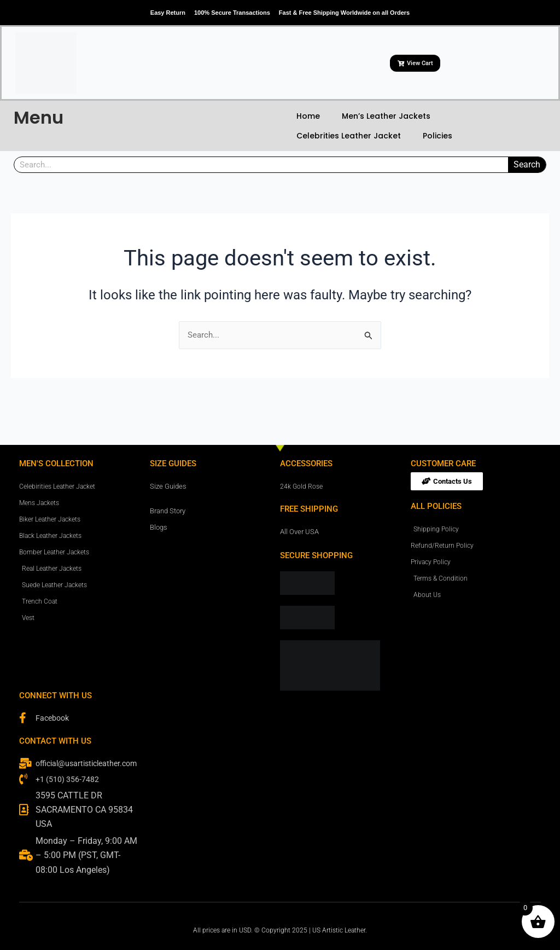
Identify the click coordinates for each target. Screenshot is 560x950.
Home (308, 116)
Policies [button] (437, 136)
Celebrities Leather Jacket (349, 136)
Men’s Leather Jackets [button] (386, 116)
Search (527, 164)
